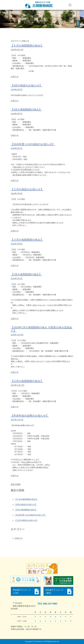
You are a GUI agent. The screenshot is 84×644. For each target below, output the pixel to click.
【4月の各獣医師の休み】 (26, 110)
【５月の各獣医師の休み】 (27, 46)
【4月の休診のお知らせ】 (26, 85)
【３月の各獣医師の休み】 (27, 240)
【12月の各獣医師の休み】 (27, 381)
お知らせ (15, 77)
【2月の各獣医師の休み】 (26, 274)
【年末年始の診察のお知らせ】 (30, 416)
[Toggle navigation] (70, 5)
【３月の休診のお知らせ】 (27, 189)
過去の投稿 (16, 484)
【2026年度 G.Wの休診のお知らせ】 (33, 144)
